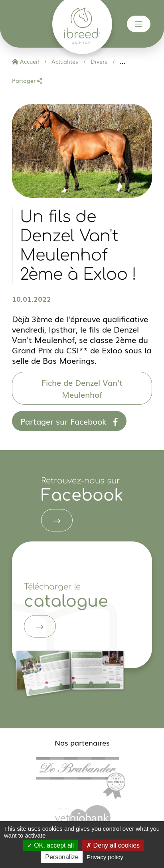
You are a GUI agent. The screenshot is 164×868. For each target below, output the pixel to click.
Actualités (64, 61)
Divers (98, 61)
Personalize (62, 857)
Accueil (26, 61)
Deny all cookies (113, 845)
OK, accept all (50, 845)
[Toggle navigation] (139, 24)
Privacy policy (105, 857)
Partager (27, 80)
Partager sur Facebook (69, 421)
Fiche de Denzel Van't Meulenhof (82, 388)
